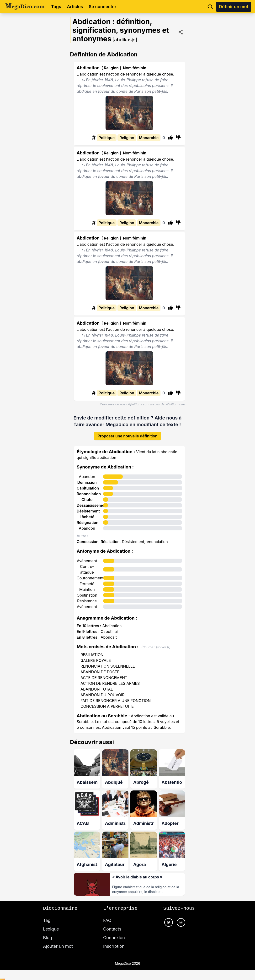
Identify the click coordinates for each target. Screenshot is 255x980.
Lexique (51, 929)
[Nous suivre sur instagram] (181, 922)
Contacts (112, 929)
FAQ (107, 920)
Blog (48, 938)
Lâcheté (87, 517)
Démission (87, 482)
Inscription (114, 946)
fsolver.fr (163, 647)
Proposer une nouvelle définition (128, 436)
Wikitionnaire (175, 404)
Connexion (114, 938)
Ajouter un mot (58, 946)
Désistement (88, 511)
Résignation (88, 523)
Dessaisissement (92, 505)
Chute (87, 500)
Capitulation (88, 488)
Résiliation (110, 542)
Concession (88, 542)
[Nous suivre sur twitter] (169, 922)
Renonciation (89, 494)
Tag (47, 920)
